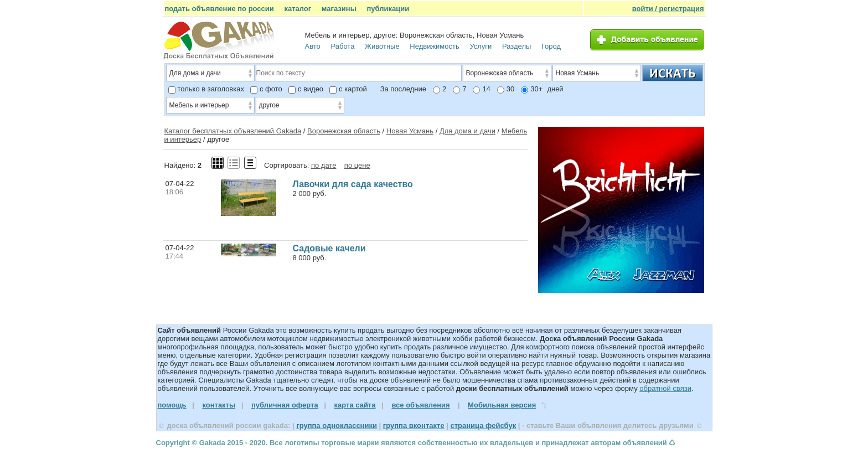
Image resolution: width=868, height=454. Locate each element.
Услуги (480, 46)
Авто (313, 46)
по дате (324, 165)
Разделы (516, 46)
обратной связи (665, 388)
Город (551, 46)
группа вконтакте (414, 425)
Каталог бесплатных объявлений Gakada (233, 131)
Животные (382, 46)
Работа (342, 46)
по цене (357, 165)
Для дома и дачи (467, 131)
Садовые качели (329, 248)
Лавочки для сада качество (353, 184)
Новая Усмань (410, 131)
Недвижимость (434, 46)
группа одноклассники (337, 425)
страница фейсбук (483, 425)
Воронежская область (344, 131)
